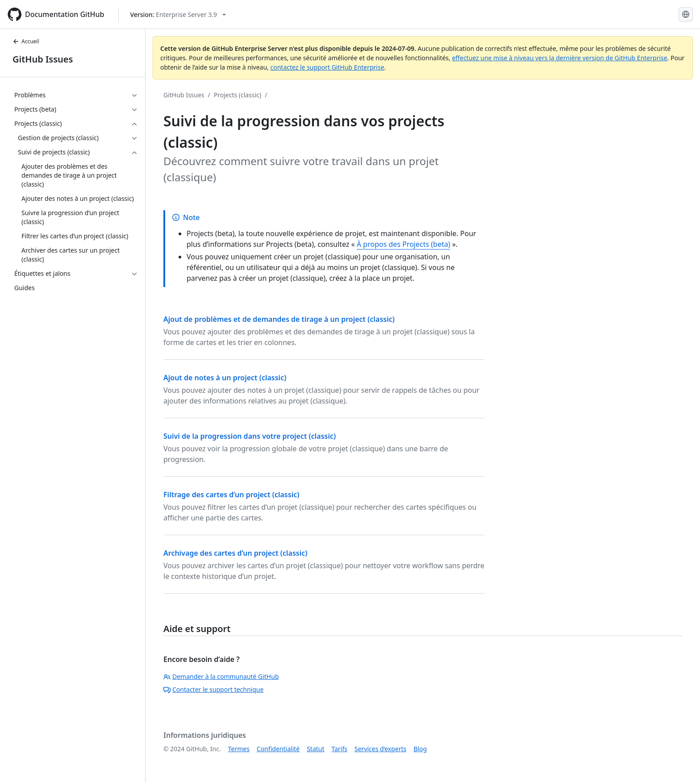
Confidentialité (278, 749)
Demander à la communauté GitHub (221, 676)
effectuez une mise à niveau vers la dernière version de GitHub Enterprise (559, 58)
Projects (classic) (237, 95)
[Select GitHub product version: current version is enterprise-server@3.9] (178, 15)
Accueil (26, 41)
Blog (420, 749)
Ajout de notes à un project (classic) (225, 378)
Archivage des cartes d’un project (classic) (235, 553)
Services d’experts (380, 749)
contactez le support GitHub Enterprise (327, 67)
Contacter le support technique (213, 689)
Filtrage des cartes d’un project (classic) (231, 495)
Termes (239, 749)
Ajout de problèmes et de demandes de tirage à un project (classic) (279, 319)
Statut (315, 749)
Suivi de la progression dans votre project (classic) (250, 436)
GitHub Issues (43, 59)
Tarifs (340, 749)
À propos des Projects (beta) (404, 244)
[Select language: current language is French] (686, 14)
